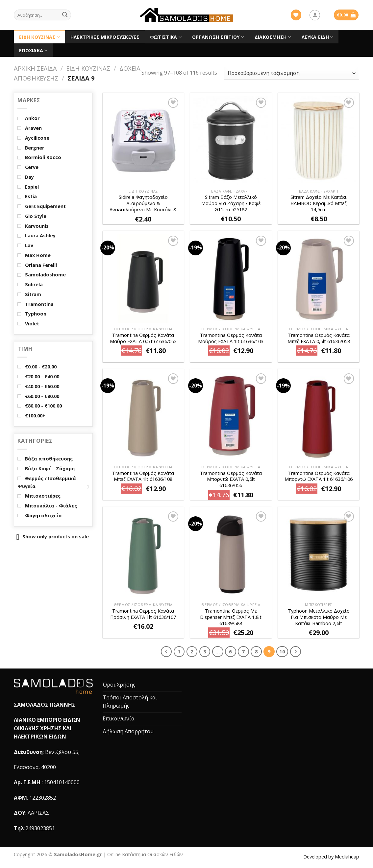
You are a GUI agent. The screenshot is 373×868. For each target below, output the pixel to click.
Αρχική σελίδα (35, 68)
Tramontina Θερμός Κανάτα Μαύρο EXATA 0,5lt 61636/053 (143, 338)
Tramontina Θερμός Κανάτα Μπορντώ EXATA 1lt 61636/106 (319, 476)
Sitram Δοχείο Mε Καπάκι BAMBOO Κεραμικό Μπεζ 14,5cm (319, 203)
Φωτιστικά (166, 37)
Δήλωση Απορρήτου (128, 731)
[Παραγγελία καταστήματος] (291, 73)
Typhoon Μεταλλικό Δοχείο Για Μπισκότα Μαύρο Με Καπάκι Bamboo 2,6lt (319, 617)
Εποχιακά (33, 51)
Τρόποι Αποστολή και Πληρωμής (130, 702)
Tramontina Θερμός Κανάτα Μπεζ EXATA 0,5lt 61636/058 (319, 338)
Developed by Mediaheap (331, 857)
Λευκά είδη (317, 37)
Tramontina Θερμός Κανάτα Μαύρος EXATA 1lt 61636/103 (231, 338)
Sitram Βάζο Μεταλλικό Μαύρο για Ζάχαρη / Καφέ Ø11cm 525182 (231, 203)
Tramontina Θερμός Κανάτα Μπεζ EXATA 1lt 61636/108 (143, 476)
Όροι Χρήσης (119, 685)
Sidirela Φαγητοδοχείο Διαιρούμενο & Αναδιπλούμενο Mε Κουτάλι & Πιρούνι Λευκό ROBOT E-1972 (143, 204)
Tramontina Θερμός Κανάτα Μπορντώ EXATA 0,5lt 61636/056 (231, 479)
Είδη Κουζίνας (39, 37)
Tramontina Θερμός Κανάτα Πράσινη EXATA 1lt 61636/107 (143, 614)
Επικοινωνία (118, 718)
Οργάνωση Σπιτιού (218, 37)
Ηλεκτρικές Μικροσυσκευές (105, 37)
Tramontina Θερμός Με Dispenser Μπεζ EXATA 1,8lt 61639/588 (231, 617)
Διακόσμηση (273, 37)
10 (282, 651)
